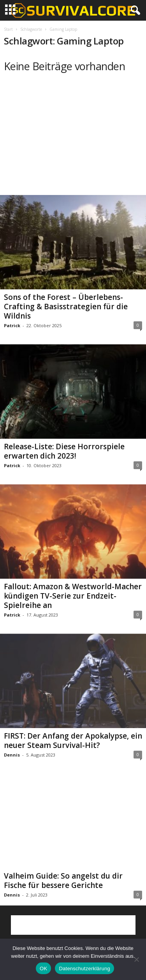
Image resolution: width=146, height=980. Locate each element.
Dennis (12, 755)
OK (43, 968)
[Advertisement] (73, 138)
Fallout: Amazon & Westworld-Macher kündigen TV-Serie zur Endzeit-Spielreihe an (73, 596)
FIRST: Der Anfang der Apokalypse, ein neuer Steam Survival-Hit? (73, 741)
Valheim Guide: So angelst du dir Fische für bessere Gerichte (63, 881)
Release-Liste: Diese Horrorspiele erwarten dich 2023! (64, 451)
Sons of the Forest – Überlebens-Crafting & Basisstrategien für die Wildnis (66, 307)
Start (8, 29)
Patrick (12, 325)
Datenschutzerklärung (84, 968)
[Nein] (136, 959)
